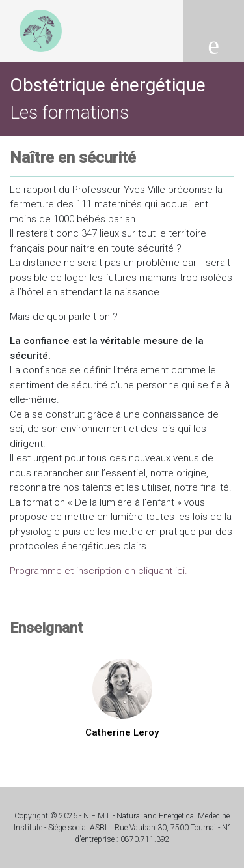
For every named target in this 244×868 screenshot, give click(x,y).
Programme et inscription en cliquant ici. (100, 571)
